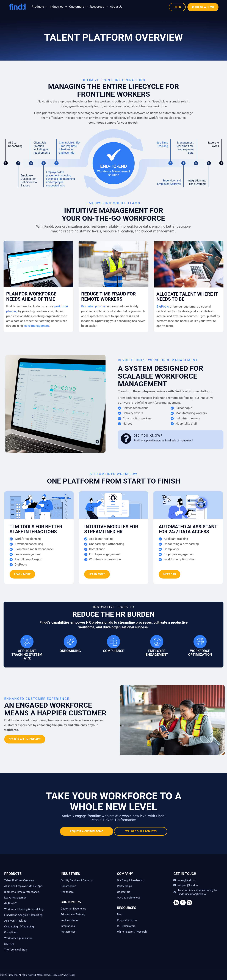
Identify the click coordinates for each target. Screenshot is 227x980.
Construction (68, 886)
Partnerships (68, 932)
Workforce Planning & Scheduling (24, 909)
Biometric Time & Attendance (22, 892)
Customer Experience (73, 909)
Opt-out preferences (129, 898)
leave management (36, 326)
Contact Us (124, 892)
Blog (120, 914)
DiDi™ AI (9, 944)
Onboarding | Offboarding (19, 927)
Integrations (68, 926)
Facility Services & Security (77, 880)
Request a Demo (127, 920)
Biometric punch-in (94, 306)
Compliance (11, 932)
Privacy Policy (68, 975)
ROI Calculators (126, 926)
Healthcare (67, 892)
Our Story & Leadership (131, 880)
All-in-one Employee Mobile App (23, 886)
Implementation (70, 920)
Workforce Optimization (18, 938)
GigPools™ (10, 903)
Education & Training (73, 914)
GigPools (163, 306)
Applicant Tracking (15, 921)
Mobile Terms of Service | (49, 975)
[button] (40, 7)
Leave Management (16, 898)
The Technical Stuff (16, 950)
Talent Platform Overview (19, 880)
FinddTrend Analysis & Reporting (24, 915)
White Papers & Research (132, 932)
